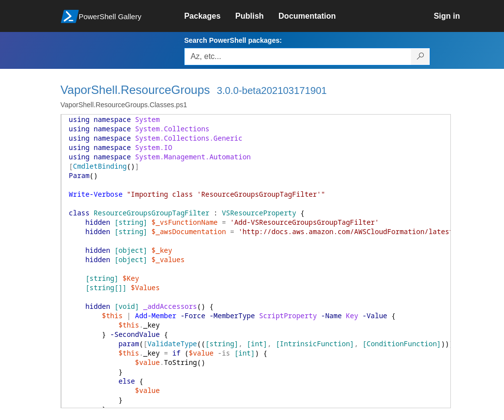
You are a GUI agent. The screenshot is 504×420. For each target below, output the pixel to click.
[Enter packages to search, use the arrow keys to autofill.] (298, 57)
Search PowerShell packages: (233, 40)
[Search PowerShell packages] (421, 57)
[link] (210, 16)
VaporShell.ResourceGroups (135, 90)
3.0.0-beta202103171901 (272, 90)
